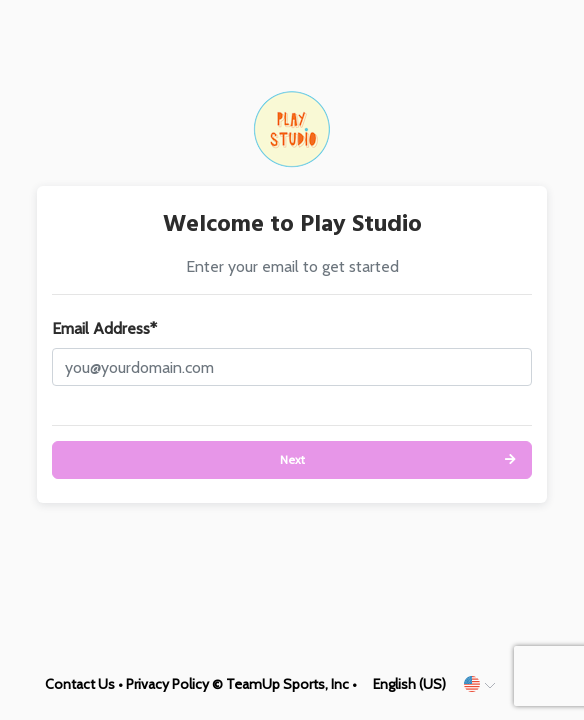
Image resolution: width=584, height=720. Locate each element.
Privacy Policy (167, 684)
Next (292, 459)
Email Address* (104, 328)
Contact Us (80, 684)
